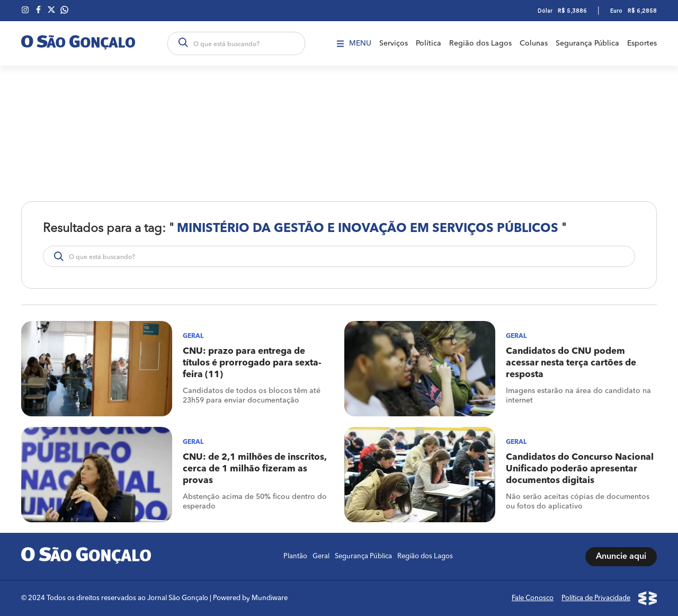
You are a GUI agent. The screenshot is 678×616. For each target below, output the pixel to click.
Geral (321, 556)
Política (429, 43)
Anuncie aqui (621, 557)
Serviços (394, 43)
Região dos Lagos (480, 43)
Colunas (534, 43)
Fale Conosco (533, 598)
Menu (354, 43)
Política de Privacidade (596, 598)
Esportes (642, 43)
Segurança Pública (587, 43)
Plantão (295, 556)
